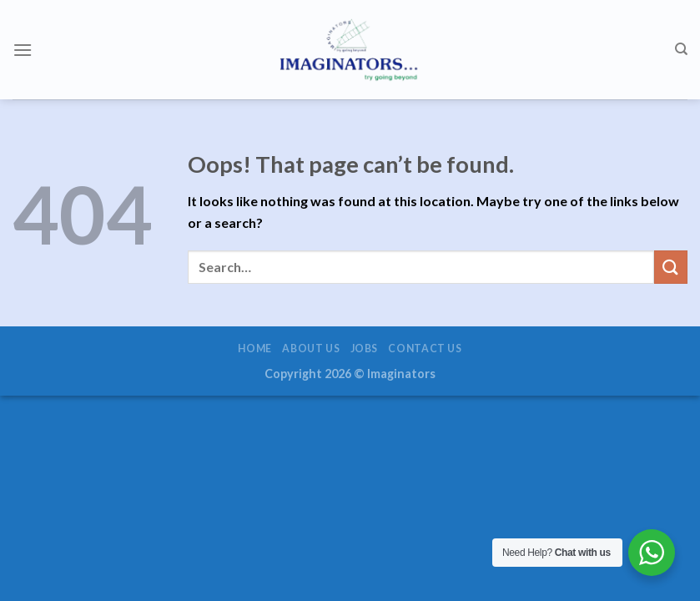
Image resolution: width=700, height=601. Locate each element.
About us (311, 348)
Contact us (425, 348)
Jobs (364, 348)
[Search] (681, 49)
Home (254, 348)
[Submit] (671, 267)
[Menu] (23, 50)
